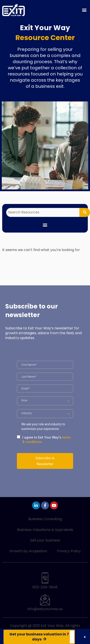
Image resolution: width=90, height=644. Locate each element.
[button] (84, 10)
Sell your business (45, 540)
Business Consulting (45, 519)
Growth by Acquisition (28, 551)
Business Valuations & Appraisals (45, 530)
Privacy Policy (69, 551)
